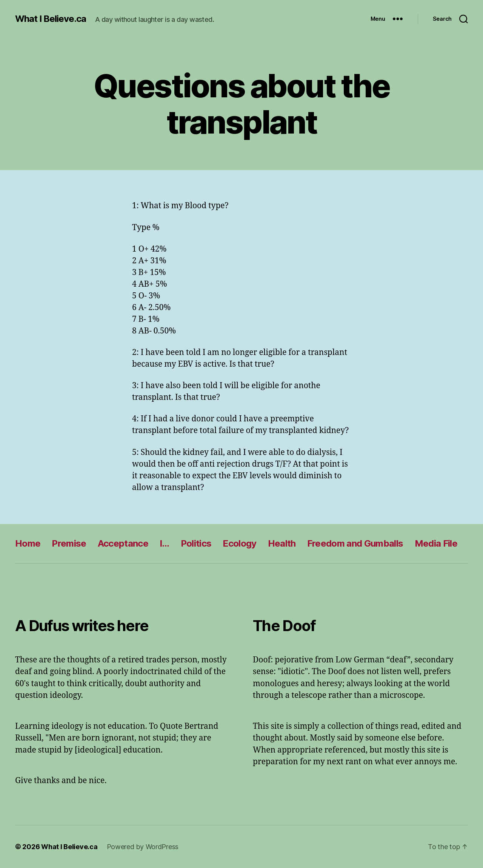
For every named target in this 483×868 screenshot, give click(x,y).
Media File (436, 543)
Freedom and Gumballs (355, 543)
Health (282, 543)
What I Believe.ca (51, 19)
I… (165, 543)
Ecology (239, 543)
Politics (196, 543)
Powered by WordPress (143, 847)
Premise (69, 543)
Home (28, 543)
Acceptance (123, 543)
